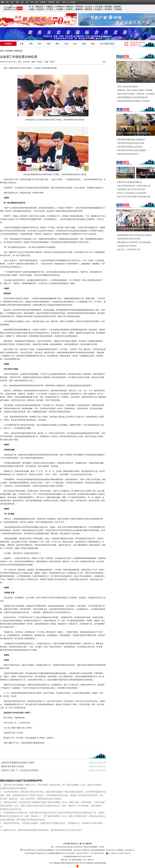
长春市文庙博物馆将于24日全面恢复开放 (134, 133)
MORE (150, 57)
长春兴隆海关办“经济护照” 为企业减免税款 (134, 242)
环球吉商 (79, 7)
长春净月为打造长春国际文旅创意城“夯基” (134, 197)
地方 (64, 2)
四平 (40, 44)
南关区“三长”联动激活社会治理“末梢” (132, 193)
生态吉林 (40, 9)
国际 (7, 2)
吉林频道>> (10, 51)
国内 (12, 2)
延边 (93, 44)
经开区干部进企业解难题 (126, 176)
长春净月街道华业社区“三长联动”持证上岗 (134, 186)
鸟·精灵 (121, 80)
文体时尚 (69, 9)
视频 (17, 2)
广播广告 (81, 844)
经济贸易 (108, 7)
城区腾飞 (118, 7)
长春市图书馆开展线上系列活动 (130, 147)
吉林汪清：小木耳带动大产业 (129, 249)
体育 (27, 2)
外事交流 (69, 7)
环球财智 (51, 2)
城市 (37, 2)
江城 (31, 44)
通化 (57, 44)
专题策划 (49, 7)
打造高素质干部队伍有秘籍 (146, 176)
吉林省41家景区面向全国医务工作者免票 (133, 101)
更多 (104, 62)
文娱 (22, 2)
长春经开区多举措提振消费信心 (130, 182)
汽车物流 (118, 9)
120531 (84, 853)
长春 (22, 44)
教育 (58, 2)
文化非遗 (99, 7)
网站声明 (89, 844)
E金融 (31, 9)
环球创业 (43, 2)
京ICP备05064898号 (97, 853)
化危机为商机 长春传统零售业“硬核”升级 (134, 229)
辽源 (48, 44)
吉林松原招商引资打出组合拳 (129, 239)
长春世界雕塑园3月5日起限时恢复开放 (132, 97)
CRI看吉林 (59, 7)
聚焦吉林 (40, 7)
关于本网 (66, 844)
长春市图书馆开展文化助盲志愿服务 (131, 150)
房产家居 (108, 9)
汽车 (32, 2)
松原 (84, 44)
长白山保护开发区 (107, 44)
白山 (75, 44)
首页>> (3, 51)
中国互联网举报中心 (29, 850)
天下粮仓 (50, 9)
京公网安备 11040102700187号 (118, 853)
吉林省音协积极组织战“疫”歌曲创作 (131, 139)
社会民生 (98, 9)
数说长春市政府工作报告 (13, 766)
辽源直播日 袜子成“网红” (127, 246)
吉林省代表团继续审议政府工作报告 (18, 763)
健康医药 (79, 9)
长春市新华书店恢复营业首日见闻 (130, 143)
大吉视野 (59, 9)
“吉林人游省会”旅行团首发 (127, 87)
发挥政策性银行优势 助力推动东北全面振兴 (134, 235)
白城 (66, 44)
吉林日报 (26, 62)
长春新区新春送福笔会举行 (128, 154)
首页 (2, 2)
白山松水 (89, 7)
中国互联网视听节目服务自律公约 (36, 853)
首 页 (31, 7)
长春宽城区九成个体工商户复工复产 (131, 189)
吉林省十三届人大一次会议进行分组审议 (20, 770)
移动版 (73, 2)
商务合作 (74, 844)
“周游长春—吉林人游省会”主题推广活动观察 (135, 90)
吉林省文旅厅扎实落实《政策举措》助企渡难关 (136, 94)
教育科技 (89, 9)
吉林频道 (13, 8)
